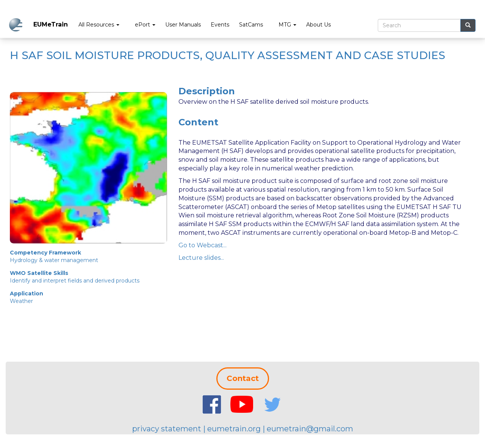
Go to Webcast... (203, 245)
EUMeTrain (51, 24)
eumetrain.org (234, 429)
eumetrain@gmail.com (310, 429)
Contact (243, 378)
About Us (318, 25)
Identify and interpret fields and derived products (75, 281)
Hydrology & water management (54, 260)
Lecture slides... (201, 258)
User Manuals (183, 25)
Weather (21, 301)
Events (220, 25)
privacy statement (167, 429)
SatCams (251, 25)
